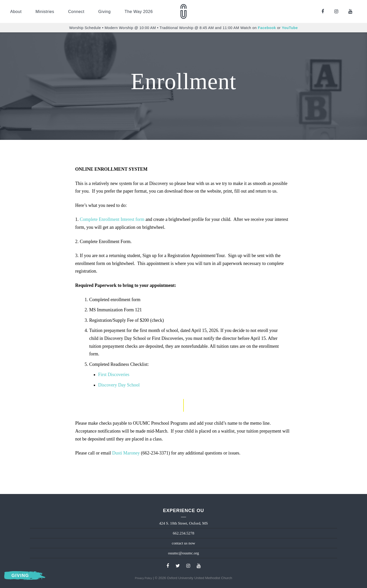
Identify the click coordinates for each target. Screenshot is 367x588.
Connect (76, 11)
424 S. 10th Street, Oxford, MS (183, 523)
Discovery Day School (119, 385)
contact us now (183, 543)
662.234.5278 (183, 533)
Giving (104, 11)
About (16, 11)
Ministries (45, 11)
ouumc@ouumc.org (183, 553)
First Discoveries (114, 375)
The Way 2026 (139, 11)
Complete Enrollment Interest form (112, 219)
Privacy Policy (143, 578)
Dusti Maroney (126, 453)
